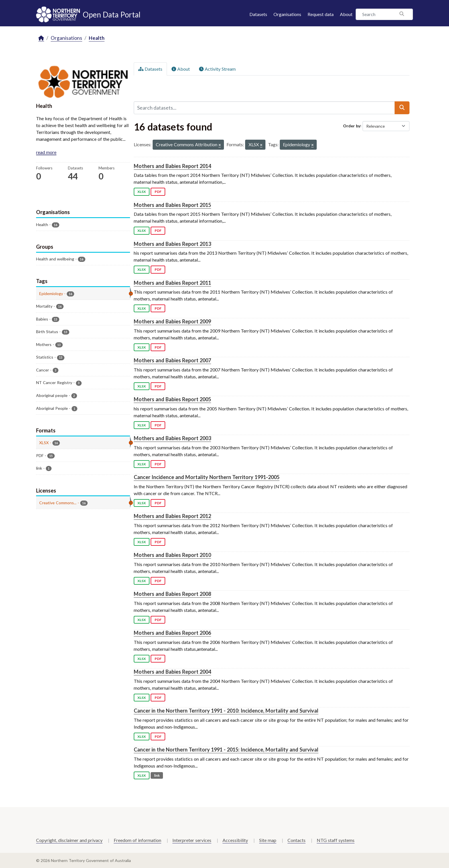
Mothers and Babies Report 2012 (172, 516)
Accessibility (235, 840)
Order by (352, 125)
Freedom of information (137, 840)
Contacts (297, 840)
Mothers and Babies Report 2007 (172, 360)
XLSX (142, 192)
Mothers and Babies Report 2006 (172, 633)
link (157, 775)
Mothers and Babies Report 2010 (172, 555)
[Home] (41, 38)
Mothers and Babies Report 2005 (172, 399)
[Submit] (402, 108)
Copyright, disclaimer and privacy (69, 840)
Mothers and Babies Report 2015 (172, 205)
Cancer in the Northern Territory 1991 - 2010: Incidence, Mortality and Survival (226, 711)
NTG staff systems (336, 840)
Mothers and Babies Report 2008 (172, 594)
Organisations (287, 14)
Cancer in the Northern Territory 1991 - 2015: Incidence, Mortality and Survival (226, 750)
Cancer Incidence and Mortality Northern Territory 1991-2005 (207, 477)
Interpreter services (192, 840)
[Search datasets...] (264, 108)
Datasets (258, 14)
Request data (321, 14)
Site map (268, 840)
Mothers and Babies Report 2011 (172, 283)
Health (97, 38)
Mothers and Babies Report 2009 (172, 321)
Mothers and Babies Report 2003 (172, 438)
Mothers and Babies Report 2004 (172, 672)
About (346, 14)
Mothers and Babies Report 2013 (172, 244)
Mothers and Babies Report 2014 (172, 166)
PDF (158, 192)
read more (46, 152)
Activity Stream (217, 69)
